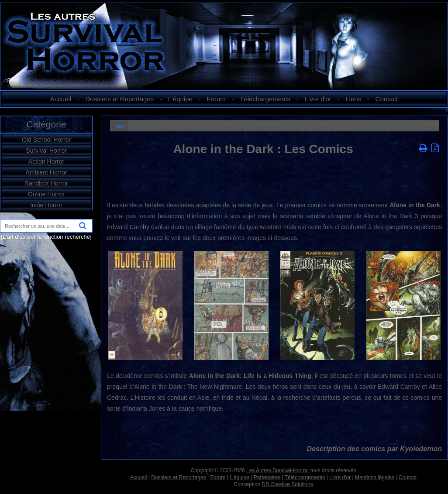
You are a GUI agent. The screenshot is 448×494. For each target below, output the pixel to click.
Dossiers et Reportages (120, 99)
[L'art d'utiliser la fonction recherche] (46, 237)
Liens (353, 99)
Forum (216, 99)
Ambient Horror (47, 172)
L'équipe (180, 99)
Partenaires (267, 477)
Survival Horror (46, 151)
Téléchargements (265, 99)
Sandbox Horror (47, 183)
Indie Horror (46, 205)
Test (119, 126)
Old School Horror (46, 140)
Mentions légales (375, 477)
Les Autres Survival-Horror (277, 470)
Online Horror (46, 194)
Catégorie (46, 124)
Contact (387, 99)
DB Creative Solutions (287, 484)
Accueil (61, 99)
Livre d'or (318, 99)
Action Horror (46, 161)
